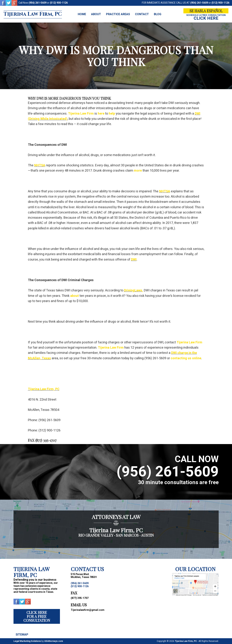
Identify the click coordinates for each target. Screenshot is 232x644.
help (112, 114)
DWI (134, 260)
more (138, 171)
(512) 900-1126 (59, 3)
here (101, 114)
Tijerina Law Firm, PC (35, 14)
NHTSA (40, 165)
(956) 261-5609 (38, 3)
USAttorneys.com (54, 641)
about (75, 296)
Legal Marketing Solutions (27, 641)
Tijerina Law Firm (81, 114)
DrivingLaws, (134, 290)
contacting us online (186, 358)
